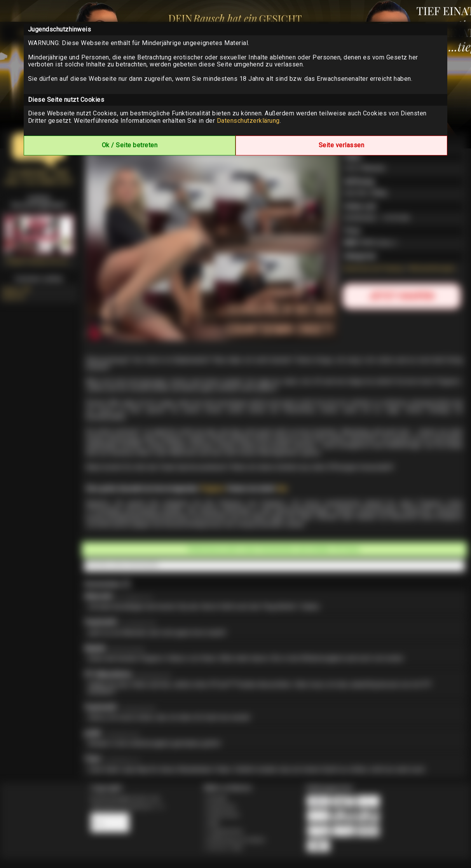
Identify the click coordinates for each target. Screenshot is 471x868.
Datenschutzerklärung (248, 121)
